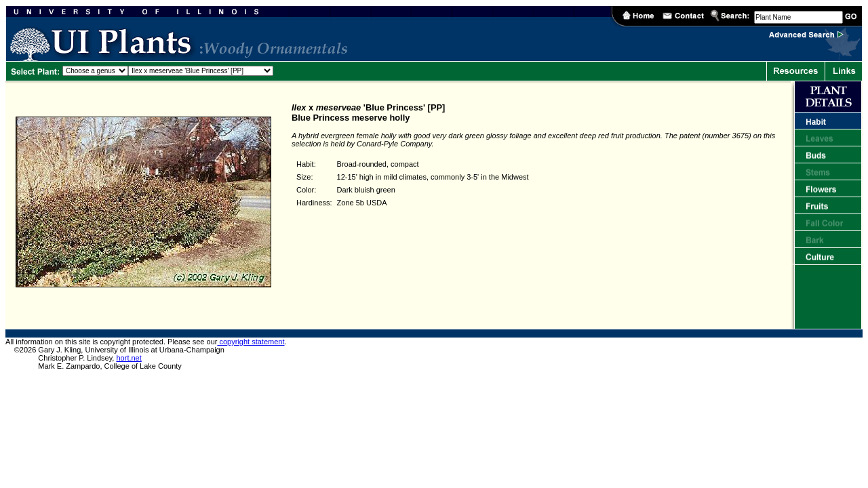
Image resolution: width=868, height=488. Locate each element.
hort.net (129, 358)
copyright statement (251, 342)
